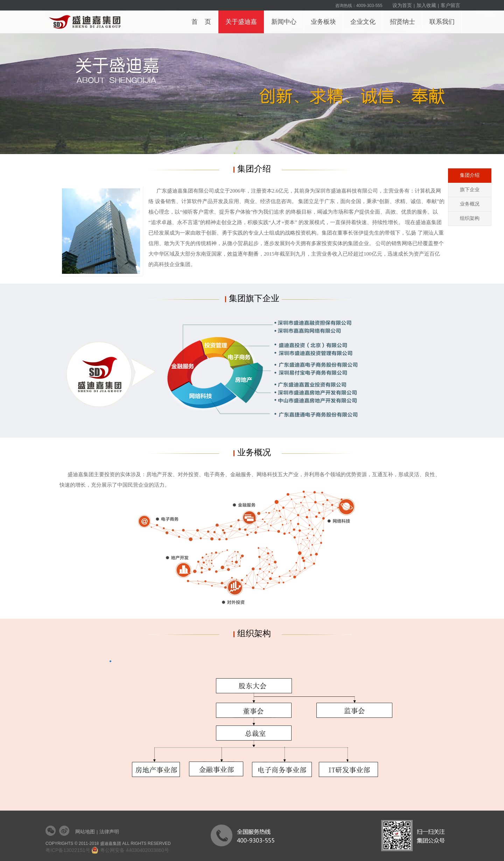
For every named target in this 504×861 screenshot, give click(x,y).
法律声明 (109, 832)
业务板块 (325, 18)
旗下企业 (470, 190)
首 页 (201, 22)
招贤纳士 (404, 18)
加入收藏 (426, 5)
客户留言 (450, 5)
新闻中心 (286, 18)
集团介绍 (470, 175)
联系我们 (444, 18)
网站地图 (85, 832)
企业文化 (365, 18)
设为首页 (402, 5)
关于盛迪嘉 (243, 18)
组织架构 (470, 218)
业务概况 (470, 204)
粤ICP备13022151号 (68, 850)
